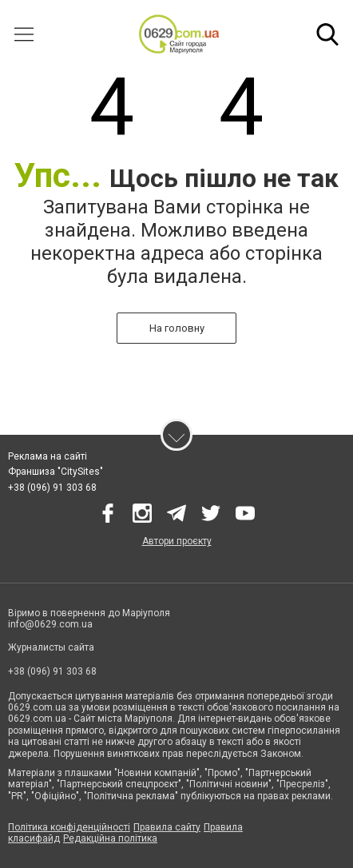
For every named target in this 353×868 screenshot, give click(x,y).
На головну (177, 328)
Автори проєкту (177, 541)
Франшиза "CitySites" (56, 472)
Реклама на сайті (48, 456)
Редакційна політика (110, 838)
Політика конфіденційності (69, 827)
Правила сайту (167, 827)
